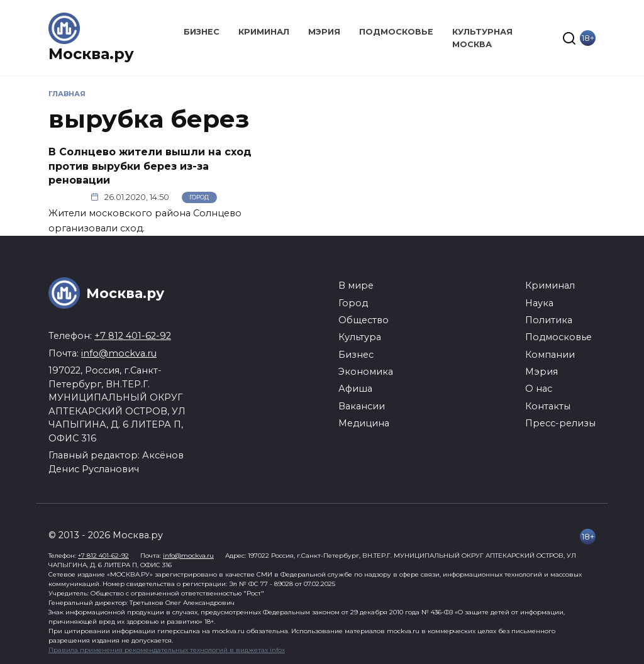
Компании (550, 355)
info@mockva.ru (119, 353)
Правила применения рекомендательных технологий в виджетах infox (167, 650)
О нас (539, 389)
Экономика (366, 372)
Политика (549, 320)
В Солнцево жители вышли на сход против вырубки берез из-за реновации (150, 166)
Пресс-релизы (560, 423)
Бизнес (202, 32)
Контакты (548, 406)
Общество (364, 320)
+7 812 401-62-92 (133, 336)
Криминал (264, 32)
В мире (356, 285)
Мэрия (324, 32)
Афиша (355, 389)
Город (199, 197)
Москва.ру (91, 54)
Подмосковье (396, 32)
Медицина (364, 423)
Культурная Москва (482, 38)
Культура (360, 337)
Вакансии (362, 406)
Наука (539, 303)
